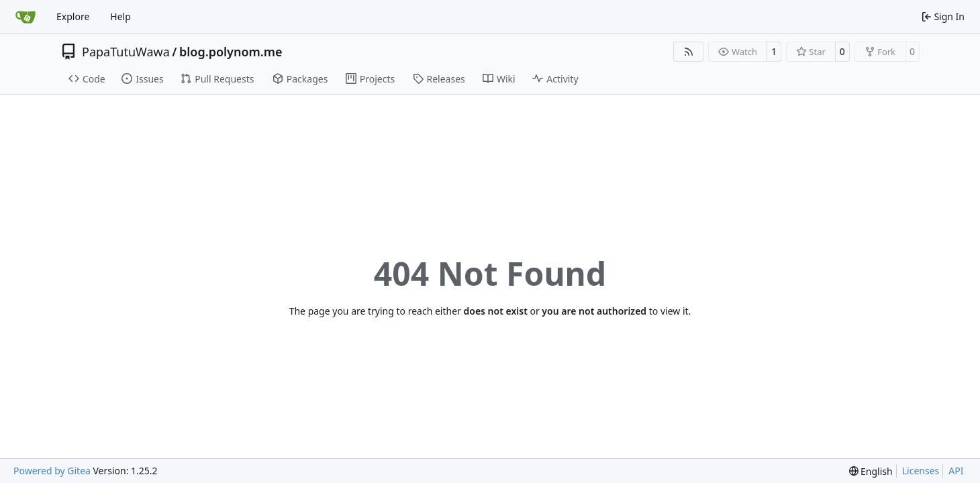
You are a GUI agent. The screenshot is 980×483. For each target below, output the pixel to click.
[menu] (871, 471)
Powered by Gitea (52, 471)
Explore (73, 16)
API (956, 471)
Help (120, 16)
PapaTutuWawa (126, 52)
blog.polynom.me (231, 52)
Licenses (921, 471)
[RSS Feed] (689, 52)
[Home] (26, 17)
